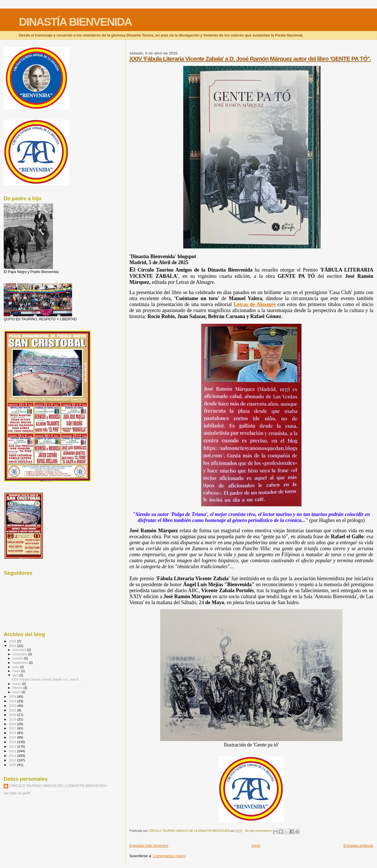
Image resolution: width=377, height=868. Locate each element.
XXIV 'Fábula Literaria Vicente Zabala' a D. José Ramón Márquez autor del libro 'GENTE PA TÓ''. (250, 59)
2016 (13, 733)
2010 (13, 760)
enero (17, 692)
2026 (13, 641)
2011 (13, 755)
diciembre (20, 650)
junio (16, 667)
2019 (13, 719)
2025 (13, 646)
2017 (13, 728)
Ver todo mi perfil (17, 793)
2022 (13, 706)
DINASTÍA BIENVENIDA (75, 22)
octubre (18, 658)
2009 (13, 765)
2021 (13, 710)
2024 (13, 696)
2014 (13, 742)
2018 (13, 724)
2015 (13, 737)
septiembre (21, 663)
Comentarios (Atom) (169, 856)
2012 (13, 751)
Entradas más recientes (149, 846)
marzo (17, 684)
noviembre (20, 654)
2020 (13, 715)
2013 (13, 746)
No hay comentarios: (259, 831)
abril (16, 675)
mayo (17, 671)
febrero (18, 688)
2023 (13, 701)
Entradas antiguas (358, 846)
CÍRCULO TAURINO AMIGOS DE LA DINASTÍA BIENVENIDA (58, 786)
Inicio (256, 846)
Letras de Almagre (255, 304)
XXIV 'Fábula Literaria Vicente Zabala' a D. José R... (46, 679)
